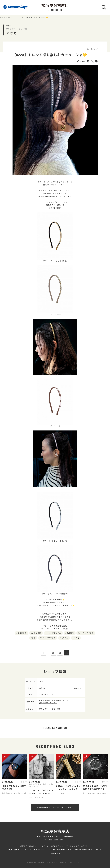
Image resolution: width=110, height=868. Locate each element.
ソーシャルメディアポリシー (78, 846)
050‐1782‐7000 (57, 840)
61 (60, 653)
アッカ (8, 18)
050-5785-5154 (46, 694)
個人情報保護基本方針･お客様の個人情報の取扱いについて (77, 850)
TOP (2, 18)
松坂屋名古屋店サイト (29, 846)
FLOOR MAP (77, 688)
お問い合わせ (55, 853)
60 (53, 653)
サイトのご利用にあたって (52, 846)
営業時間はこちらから (48, 703)
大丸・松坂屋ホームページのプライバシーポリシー (29, 850)
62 (67, 653)
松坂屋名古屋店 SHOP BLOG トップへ (57, 807)
